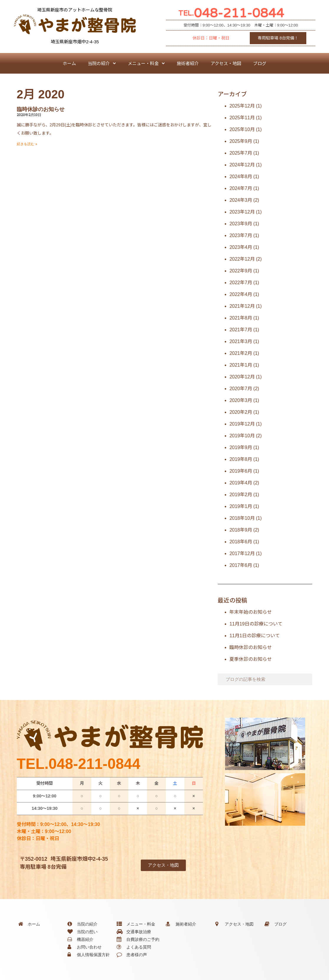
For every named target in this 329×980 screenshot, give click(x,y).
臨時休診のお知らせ (41, 109)
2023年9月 (241, 224)
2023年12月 (242, 212)
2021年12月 (242, 306)
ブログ (260, 63)
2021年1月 (241, 365)
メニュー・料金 (146, 63)
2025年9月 (241, 141)
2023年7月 (241, 235)
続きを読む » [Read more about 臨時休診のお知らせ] (27, 144)
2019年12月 (242, 424)
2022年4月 (241, 294)
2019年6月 (241, 471)
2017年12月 (242, 553)
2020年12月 (242, 377)
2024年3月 (241, 200)
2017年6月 (241, 565)
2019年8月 (241, 459)
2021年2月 (241, 353)
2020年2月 (241, 412)
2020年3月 (241, 400)
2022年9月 (241, 271)
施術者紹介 (188, 63)
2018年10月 (242, 518)
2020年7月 (241, 389)
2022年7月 (241, 283)
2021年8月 (241, 318)
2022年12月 (242, 259)
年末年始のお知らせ (251, 612)
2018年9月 (241, 530)
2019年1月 (241, 506)
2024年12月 (242, 165)
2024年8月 (241, 177)
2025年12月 (242, 106)
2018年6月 (241, 542)
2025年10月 (242, 129)
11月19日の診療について (256, 624)
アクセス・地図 (226, 63)
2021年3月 (241, 341)
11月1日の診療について (255, 636)
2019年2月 (241, 495)
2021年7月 (241, 330)
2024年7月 (241, 188)
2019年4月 (241, 483)
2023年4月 (241, 247)
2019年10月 (242, 436)
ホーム (69, 63)
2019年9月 (241, 447)
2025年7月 (241, 153)
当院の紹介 (102, 63)
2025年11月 (242, 118)
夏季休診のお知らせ (251, 659)
